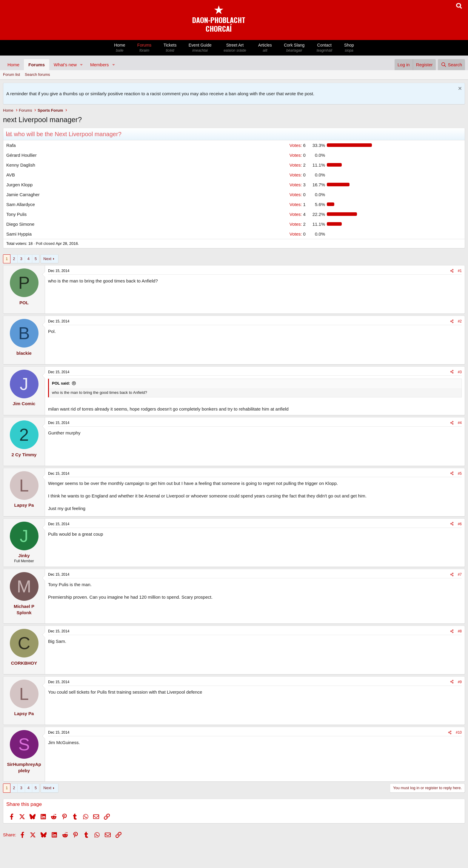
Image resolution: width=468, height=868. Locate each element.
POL (24, 303)
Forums (144, 48)
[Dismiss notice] (459, 89)
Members (100, 65)
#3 (460, 372)
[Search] (451, 65)
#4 (460, 423)
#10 (459, 732)
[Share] (452, 271)
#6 (460, 524)
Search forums (37, 74)
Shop (349, 48)
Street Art (235, 48)
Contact (324, 48)
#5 (460, 474)
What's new (65, 65)
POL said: (61, 383)
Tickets (170, 48)
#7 (460, 574)
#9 (460, 682)
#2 (460, 321)
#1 (460, 271)
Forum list (11, 74)
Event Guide (200, 48)
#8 (460, 631)
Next (47, 259)
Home (120, 48)
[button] (81, 65)
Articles (265, 48)
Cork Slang (294, 48)
